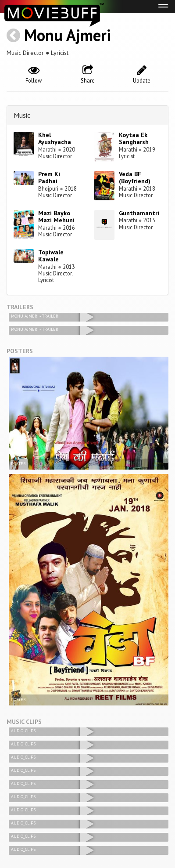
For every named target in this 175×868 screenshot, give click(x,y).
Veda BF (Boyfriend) (135, 178)
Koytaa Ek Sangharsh (134, 139)
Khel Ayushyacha (55, 139)
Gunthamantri (139, 213)
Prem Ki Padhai (49, 178)
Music (22, 115)
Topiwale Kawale (51, 256)
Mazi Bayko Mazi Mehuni (56, 217)
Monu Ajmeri (68, 35)
